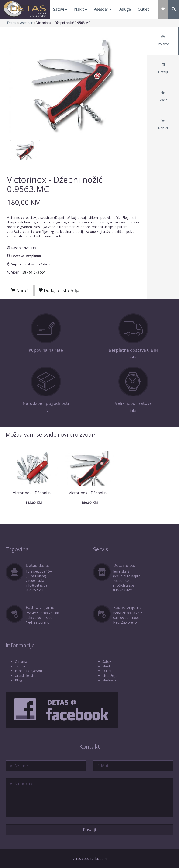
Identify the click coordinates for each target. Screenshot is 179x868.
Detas (12, 23)
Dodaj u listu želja (59, 290)
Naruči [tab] (163, 125)
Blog (18, 680)
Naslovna (109, 680)
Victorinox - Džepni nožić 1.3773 (42, 493)
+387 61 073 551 (33, 272)
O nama (21, 661)
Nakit (81, 9)
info (46, 357)
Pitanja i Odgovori (28, 671)
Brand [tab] (163, 97)
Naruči (20, 290)
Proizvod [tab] (163, 41)
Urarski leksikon (27, 675)
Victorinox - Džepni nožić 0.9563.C (100, 493)
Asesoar (103, 9)
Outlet (143, 9)
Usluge (125, 9)
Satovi (60, 9)
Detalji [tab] (163, 69)
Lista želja (110, 675)
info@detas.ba (36, 585)
